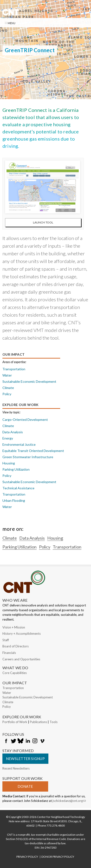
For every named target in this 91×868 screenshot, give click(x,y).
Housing (9, 463)
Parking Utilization (16, 469)
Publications (38, 722)
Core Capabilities (15, 673)
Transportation (14, 369)
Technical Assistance (18, 488)
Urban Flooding (14, 500)
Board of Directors (16, 646)
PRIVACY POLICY (27, 857)
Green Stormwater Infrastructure (28, 457)
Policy (7, 394)
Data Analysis (13, 432)
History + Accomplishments (22, 634)
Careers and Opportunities (21, 659)
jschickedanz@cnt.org (69, 801)
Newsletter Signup (25, 759)
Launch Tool (43, 222)
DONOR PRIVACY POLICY (58, 857)
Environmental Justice (19, 444)
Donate (25, 786)
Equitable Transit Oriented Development (33, 451)
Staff (6, 640)
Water (7, 375)
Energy (8, 438)
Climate (8, 388)
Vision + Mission (14, 627)
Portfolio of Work (15, 722)
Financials (9, 653)
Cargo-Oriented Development (25, 420)
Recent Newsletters (16, 768)
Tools (54, 722)
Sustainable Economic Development (29, 381)
